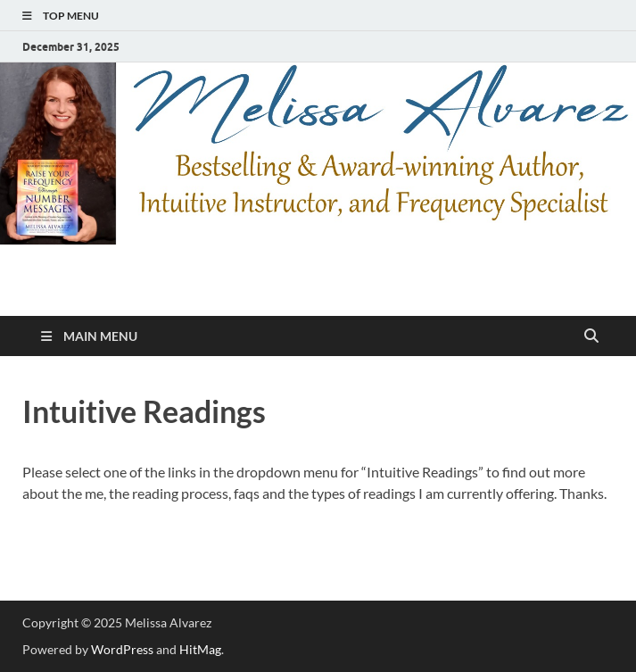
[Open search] (591, 336)
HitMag (200, 649)
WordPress (122, 649)
